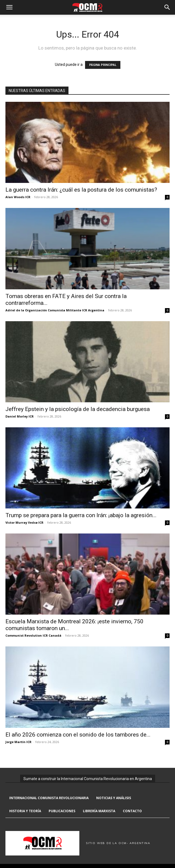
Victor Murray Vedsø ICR (24, 522)
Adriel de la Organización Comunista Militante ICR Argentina (55, 310)
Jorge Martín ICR (18, 742)
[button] (9, 7)
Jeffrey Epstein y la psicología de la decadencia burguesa (78, 409)
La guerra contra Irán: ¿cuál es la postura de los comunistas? (81, 190)
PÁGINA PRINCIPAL (103, 65)
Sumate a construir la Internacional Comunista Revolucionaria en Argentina (88, 779)
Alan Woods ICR (18, 197)
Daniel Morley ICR (20, 416)
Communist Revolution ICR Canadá (33, 635)
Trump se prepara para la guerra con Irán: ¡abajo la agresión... (81, 515)
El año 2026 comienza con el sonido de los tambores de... (78, 735)
